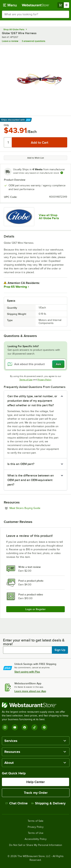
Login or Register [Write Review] (35, 609)
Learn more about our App (30, 691)
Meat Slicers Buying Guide (35, 508)
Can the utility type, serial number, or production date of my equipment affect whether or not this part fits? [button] (32, 401)
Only (6, 125)
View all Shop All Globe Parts (49, 217)
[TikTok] (34, 727)
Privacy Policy (44, 380)
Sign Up (60, 650)
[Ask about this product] (35, 364)
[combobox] (35, 14)
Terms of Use (26, 380)
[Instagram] (5, 727)
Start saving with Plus (27, 672)
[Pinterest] (44, 727)
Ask (58, 364)
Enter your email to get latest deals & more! (34, 642)
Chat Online (17, 803)
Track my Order (36, 793)
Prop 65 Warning (15, 287)
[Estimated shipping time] (62, 173)
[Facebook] (25, 727)
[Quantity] (8, 142)
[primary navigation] (10, 5)
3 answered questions (33, 41)
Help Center (35, 782)
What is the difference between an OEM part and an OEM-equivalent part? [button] (31, 480)
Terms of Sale (35, 821)
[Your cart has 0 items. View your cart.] (63, 5)
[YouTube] (15, 727)
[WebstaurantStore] (35, 705)
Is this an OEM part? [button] (21, 464)
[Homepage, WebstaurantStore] (36, 5)
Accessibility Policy (36, 839)
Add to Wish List (36, 158)
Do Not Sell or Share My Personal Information (36, 845)
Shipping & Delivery (48, 803)
